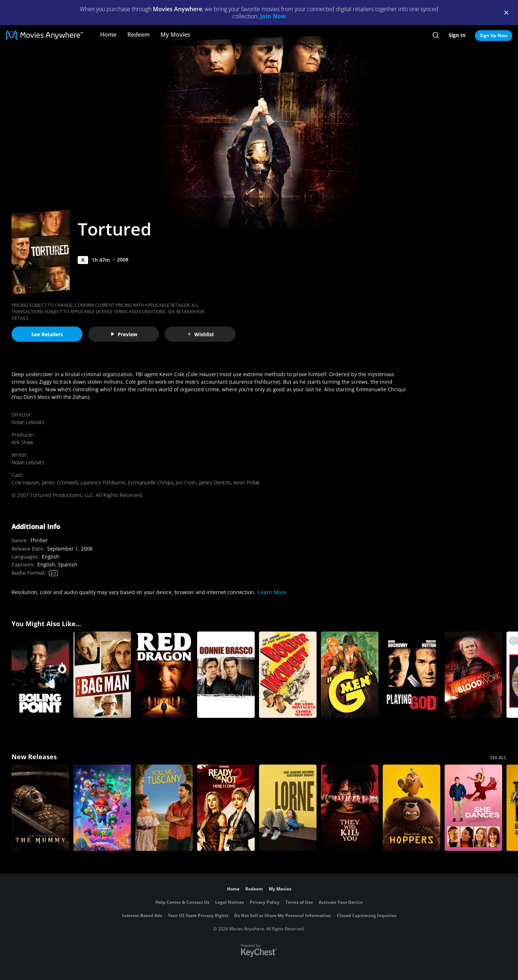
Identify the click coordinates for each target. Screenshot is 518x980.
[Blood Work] (473, 675)
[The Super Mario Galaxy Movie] (102, 808)
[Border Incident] (288, 675)
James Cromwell (60, 482)
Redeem (138, 35)
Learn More (272, 592)
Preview (124, 334)
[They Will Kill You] (350, 808)
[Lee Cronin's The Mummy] (40, 808)
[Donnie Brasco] (226, 675)
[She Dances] (473, 808)
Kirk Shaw (22, 442)
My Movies (175, 35)
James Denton (215, 482)
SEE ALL (498, 758)
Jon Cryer (186, 482)
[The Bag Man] (102, 675)
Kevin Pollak (247, 482)
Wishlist (200, 334)
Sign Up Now (494, 35)
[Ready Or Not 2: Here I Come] (226, 808)
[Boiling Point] (40, 675)
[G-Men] (350, 675)
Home (108, 35)
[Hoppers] (412, 808)
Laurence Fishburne (103, 482)
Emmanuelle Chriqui (151, 482)
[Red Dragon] (164, 675)
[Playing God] (412, 675)
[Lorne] (288, 808)
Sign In (457, 35)
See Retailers (47, 334)
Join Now (273, 16)
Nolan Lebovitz (28, 422)
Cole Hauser (25, 482)
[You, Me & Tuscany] (164, 808)
